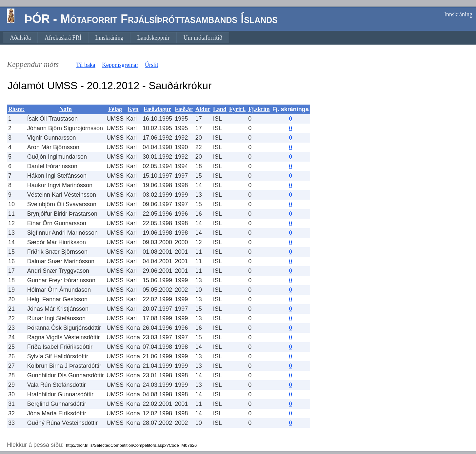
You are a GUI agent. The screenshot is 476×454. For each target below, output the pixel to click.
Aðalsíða (20, 38)
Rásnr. (16, 109)
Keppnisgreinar (120, 65)
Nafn (66, 109)
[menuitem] (20, 38)
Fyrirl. (237, 109)
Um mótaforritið (203, 38)
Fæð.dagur (157, 109)
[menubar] (116, 38)
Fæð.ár (184, 109)
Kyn (133, 109)
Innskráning (458, 14)
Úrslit (152, 65)
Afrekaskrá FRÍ (63, 38)
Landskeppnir (153, 38)
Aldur (203, 109)
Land (220, 109)
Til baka (86, 65)
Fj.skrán (259, 109)
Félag (115, 109)
